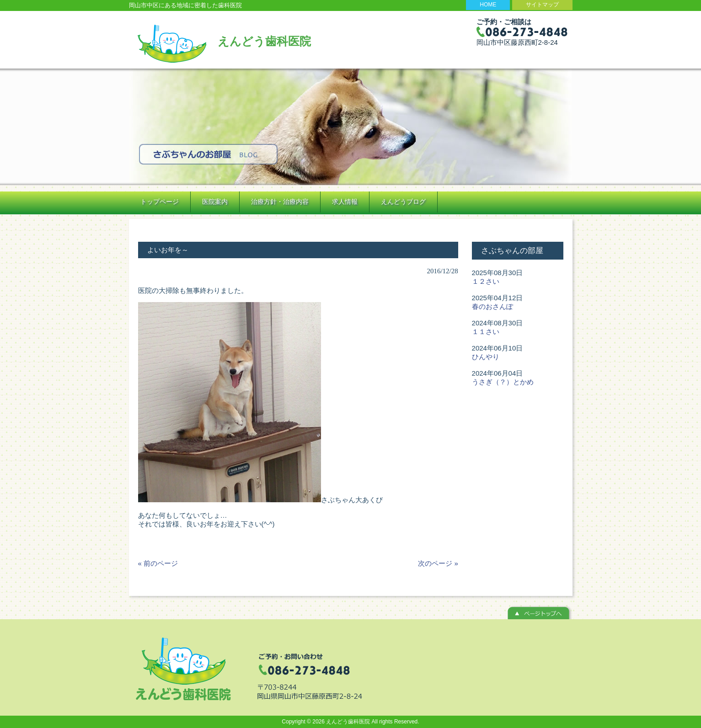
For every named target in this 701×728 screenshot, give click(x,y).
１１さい (486, 332)
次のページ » (438, 563)
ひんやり (486, 357)
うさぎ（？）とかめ (503, 382)
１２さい (486, 281)
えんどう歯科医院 (264, 41)
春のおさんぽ (492, 306)
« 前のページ (158, 563)
